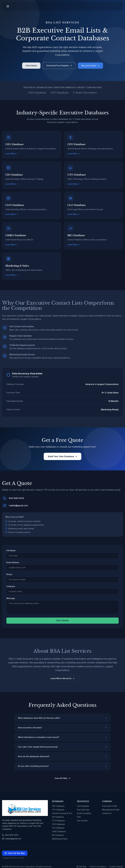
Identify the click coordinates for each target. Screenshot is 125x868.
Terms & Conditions (98, 867)
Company (11, 586)
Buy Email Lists (83, 810)
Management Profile (111, 810)
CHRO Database (59, 831)
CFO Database (58, 810)
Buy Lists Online (90, 67)
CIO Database (58, 817)
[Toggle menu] (8, 6)
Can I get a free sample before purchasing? (63, 747)
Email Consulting (84, 813)
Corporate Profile (110, 806)
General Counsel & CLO (62, 813)
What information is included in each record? (63, 737)
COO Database (58, 824)
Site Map (81, 867)
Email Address (13, 562)
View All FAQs (62, 778)
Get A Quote (31, 67)
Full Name (11, 550)
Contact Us (107, 813)
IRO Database (58, 835)
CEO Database (58, 806)
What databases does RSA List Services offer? (63, 718)
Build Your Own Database (62, 456)
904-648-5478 (10, 835)
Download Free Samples (59, 67)
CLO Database (58, 828)
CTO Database (58, 821)
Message (11, 598)
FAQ (79, 817)
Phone (9, 574)
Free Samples (83, 806)
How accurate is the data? (63, 728)
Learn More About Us (63, 678)
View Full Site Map (15, 853)
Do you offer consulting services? (63, 766)
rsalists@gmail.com (12, 839)
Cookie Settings (116, 867)
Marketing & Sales (60, 839)
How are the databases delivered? (63, 756)
